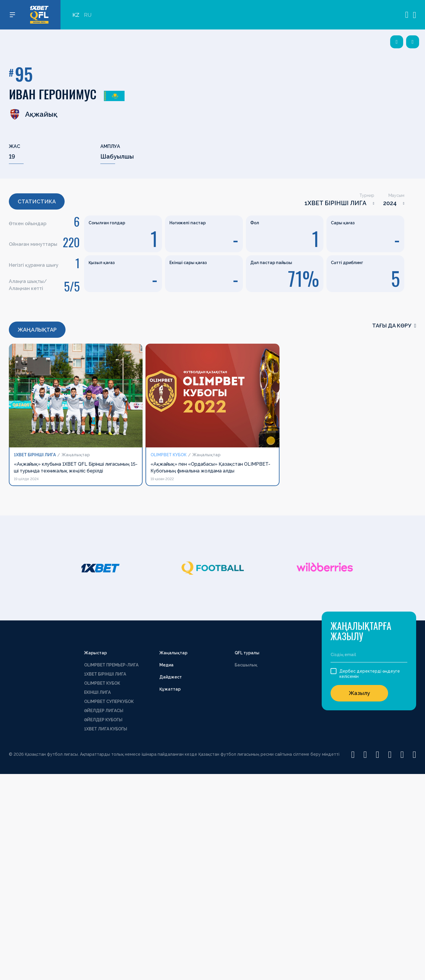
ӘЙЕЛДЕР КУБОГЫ (103, 720)
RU (88, 15)
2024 (390, 203)
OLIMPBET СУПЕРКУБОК (109, 701)
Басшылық (246, 665)
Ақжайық (33, 114)
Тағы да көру (394, 326)
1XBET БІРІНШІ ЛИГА (336, 203)
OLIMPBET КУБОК (102, 683)
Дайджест (171, 677)
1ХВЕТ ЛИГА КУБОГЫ (106, 729)
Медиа (166, 665)
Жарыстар (95, 653)
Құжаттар (170, 689)
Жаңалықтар (173, 653)
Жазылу (359, 693)
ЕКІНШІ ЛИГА (97, 692)
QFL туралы (247, 653)
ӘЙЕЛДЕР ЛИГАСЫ (104, 711)
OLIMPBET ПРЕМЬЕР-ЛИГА (111, 665)
